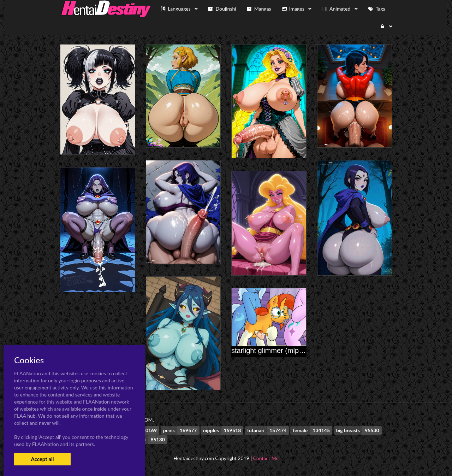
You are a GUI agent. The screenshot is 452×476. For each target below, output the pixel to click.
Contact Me (266, 458)
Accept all (42, 459)
